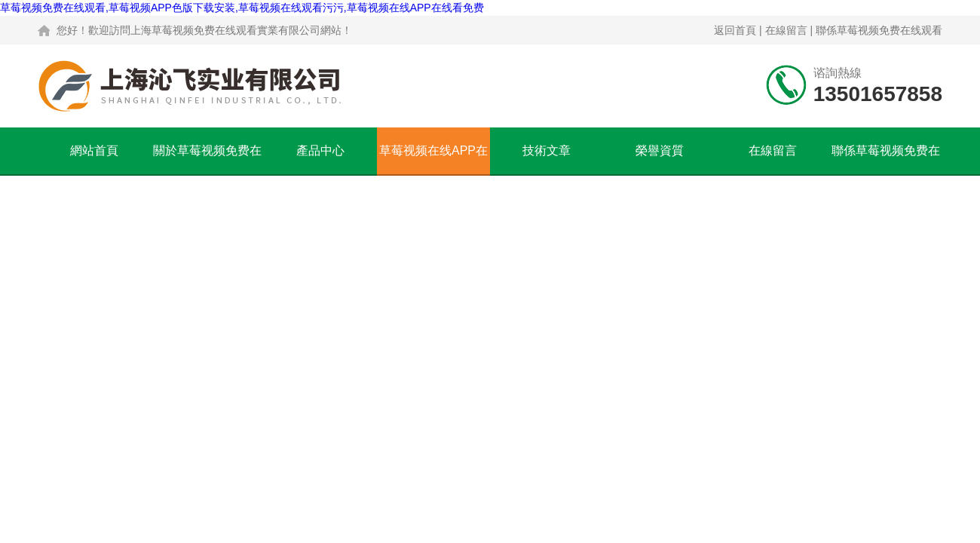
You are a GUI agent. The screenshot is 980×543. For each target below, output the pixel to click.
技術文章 (547, 150)
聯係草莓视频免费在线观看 (879, 30)
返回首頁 (735, 30)
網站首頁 (94, 150)
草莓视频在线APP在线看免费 (433, 159)
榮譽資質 (660, 150)
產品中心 (320, 150)
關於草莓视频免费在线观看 (207, 159)
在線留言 (786, 30)
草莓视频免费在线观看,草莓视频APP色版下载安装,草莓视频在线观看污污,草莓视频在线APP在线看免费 (242, 8)
